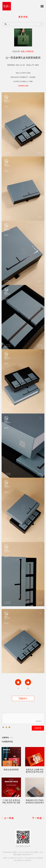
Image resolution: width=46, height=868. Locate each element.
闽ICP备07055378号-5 (23, 855)
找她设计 (23, 698)
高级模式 (39, 721)
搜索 (41, 24)
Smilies (9, 727)
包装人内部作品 (27, 51)
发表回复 (38, 728)
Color (6, 727)
